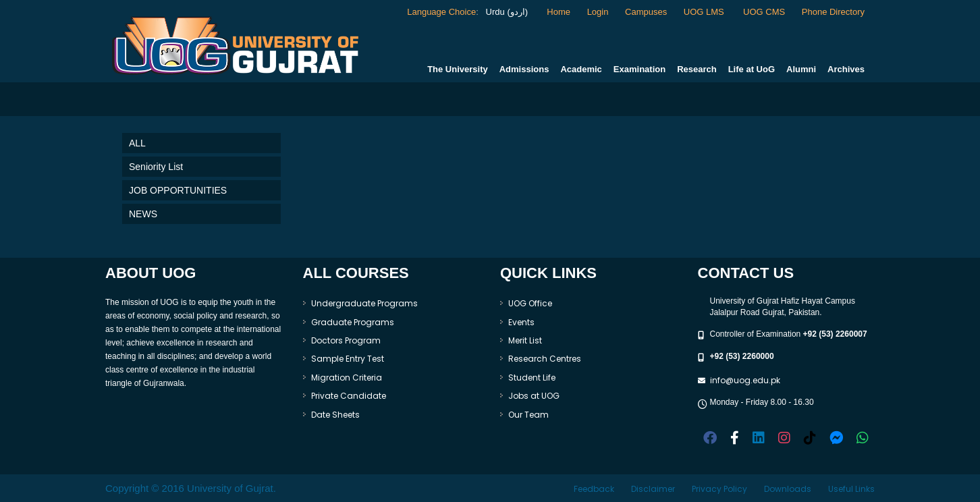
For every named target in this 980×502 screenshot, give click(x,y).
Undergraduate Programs (364, 303)
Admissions (524, 69)
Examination (639, 69)
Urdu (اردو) (506, 12)
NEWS (143, 214)
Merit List (525, 340)
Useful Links (851, 489)
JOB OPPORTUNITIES (178, 190)
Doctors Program (346, 340)
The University (458, 69)
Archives (846, 69)
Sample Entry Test (348, 359)
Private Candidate (349, 396)
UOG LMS (705, 12)
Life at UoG (752, 69)
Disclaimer (653, 489)
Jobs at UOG (534, 396)
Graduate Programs (353, 322)
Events (521, 322)
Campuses (646, 12)
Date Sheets (335, 415)
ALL (137, 143)
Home (559, 12)
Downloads (788, 489)
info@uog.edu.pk (745, 380)
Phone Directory (833, 12)
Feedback (594, 489)
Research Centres (545, 359)
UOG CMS (764, 12)
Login (598, 12)
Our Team (528, 415)
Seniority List (156, 167)
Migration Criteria (347, 378)
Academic (581, 69)
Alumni (801, 69)
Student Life (532, 378)
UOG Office (530, 303)
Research (697, 69)
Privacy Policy (719, 489)
